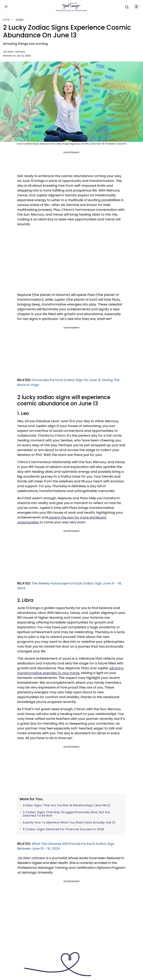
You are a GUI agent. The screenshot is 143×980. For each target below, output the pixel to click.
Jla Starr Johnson (14, 52)
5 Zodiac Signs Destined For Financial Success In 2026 (64, 829)
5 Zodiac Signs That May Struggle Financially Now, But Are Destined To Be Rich (66, 814)
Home (6, 20)
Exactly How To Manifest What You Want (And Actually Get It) (69, 823)
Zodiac (20, 20)
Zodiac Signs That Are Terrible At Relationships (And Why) (67, 805)
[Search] (126, 7)
